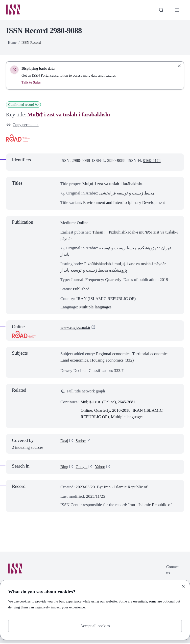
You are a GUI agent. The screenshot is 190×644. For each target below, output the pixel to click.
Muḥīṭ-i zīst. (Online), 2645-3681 (109, 403)
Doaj (64, 442)
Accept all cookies (95, 626)
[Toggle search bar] (161, 10)
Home (12, 43)
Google (82, 468)
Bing (64, 468)
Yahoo (101, 468)
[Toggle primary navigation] (177, 10)
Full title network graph (84, 392)
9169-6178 (152, 161)
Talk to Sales (31, 83)
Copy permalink (23, 125)
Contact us (172, 572)
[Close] (183, 586)
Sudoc (81, 442)
